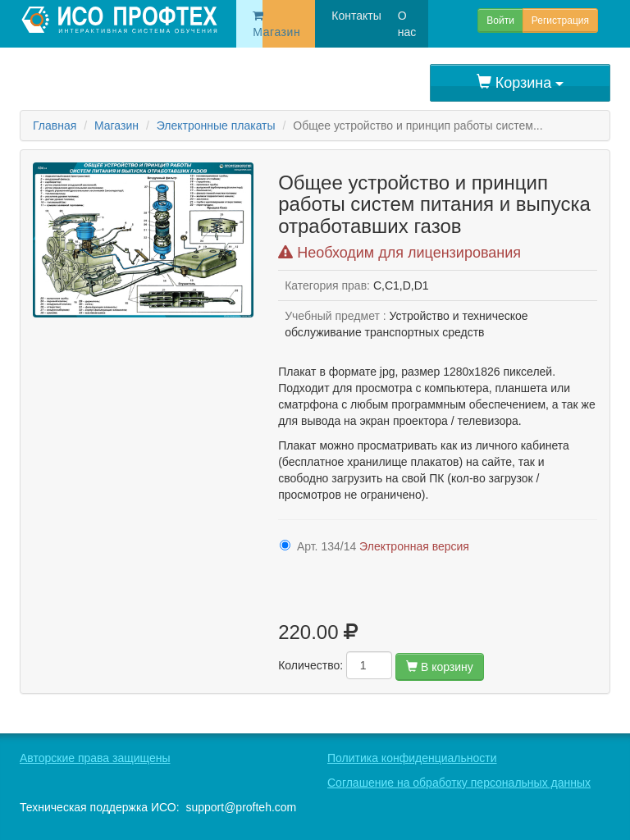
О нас (390, 24)
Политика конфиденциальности (412, 758)
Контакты (334, 16)
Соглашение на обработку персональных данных (459, 783)
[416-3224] (285, 545)
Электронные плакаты (216, 126)
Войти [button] (500, 21)
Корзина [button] (520, 82)
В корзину (440, 667)
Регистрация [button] (560, 21)
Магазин (258, 24)
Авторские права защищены (95, 758)
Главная (55, 126)
